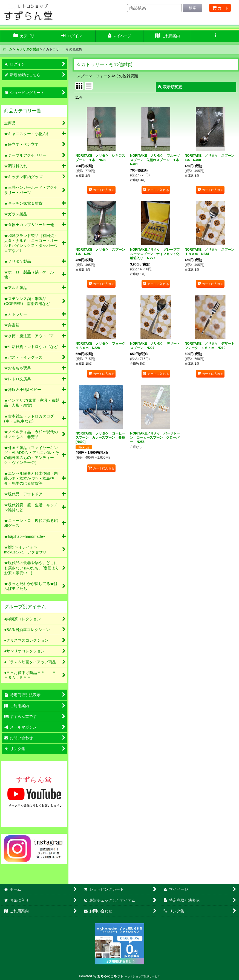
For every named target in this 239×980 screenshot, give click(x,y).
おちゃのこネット (110, 976)
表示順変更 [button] (170, 87)
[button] (215, 36)
